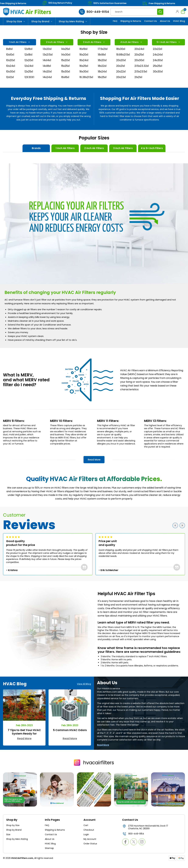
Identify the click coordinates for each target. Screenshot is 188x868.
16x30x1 (84, 76)
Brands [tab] (36, 153)
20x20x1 (121, 64)
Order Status (90, 848)
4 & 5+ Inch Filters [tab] (152, 153)
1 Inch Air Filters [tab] (19, 43)
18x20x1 (102, 64)
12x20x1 (29, 64)
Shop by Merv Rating (73, 21)
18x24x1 (103, 76)
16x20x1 (84, 57)
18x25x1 (103, 82)
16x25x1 (84, 70)
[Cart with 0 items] (182, 12)
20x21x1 (121, 70)
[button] (177, 12)
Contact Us (151, 21)
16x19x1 (84, 51)
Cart (86, 830)
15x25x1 (66, 70)
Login (86, 839)
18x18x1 (102, 57)
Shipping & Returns (131, 21)
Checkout (89, 835)
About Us (165, 21)
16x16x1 (65, 82)
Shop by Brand (42, 21)
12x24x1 (29, 70)
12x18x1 (29, 57)
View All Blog (84, 689)
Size (8, 839)
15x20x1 (66, 64)
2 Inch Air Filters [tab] (56, 43)
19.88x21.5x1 (122, 57)
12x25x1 (29, 76)
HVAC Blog (179, 21)
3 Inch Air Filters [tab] (94, 43)
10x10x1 (10, 57)
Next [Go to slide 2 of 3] (183, 530)
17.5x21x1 (103, 51)
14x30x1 (66, 57)
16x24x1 (84, 64)
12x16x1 (29, 51)
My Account (90, 844)
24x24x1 (158, 57)
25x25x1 (158, 70)
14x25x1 (66, 51)
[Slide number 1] (94, 25)
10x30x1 (11, 76)
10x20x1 (11, 64)
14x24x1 (48, 82)
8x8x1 (10, 51)
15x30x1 (66, 76)
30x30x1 (158, 76)
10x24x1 (11, 70)
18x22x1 (102, 70)
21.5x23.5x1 (140, 76)
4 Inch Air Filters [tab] (131, 43)
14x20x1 (47, 76)
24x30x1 (158, 64)
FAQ (115, 21)
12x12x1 (10, 82)
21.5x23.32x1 (140, 70)
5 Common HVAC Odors (70, 735)
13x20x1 (47, 51)
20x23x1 (121, 82)
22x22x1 (158, 51)
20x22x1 (121, 76)
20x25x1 (140, 57)
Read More (94, 465)
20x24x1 (140, 51)
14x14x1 (47, 64)
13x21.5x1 (48, 57)
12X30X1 (29, 82)
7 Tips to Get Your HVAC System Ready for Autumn (24, 739)
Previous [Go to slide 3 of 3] (176, 530)
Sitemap (49, 853)
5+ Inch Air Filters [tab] (168, 43)
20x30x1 (140, 64)
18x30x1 (121, 51)
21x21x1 (139, 82)
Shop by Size (16, 21)
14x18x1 (47, 70)
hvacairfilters (94, 767)
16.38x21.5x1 (85, 82)
